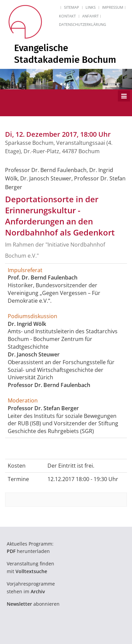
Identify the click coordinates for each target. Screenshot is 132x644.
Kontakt (67, 16)
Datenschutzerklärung (82, 24)
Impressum (113, 7)
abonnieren (33, 604)
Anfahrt (90, 16)
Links (91, 7)
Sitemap (72, 7)
